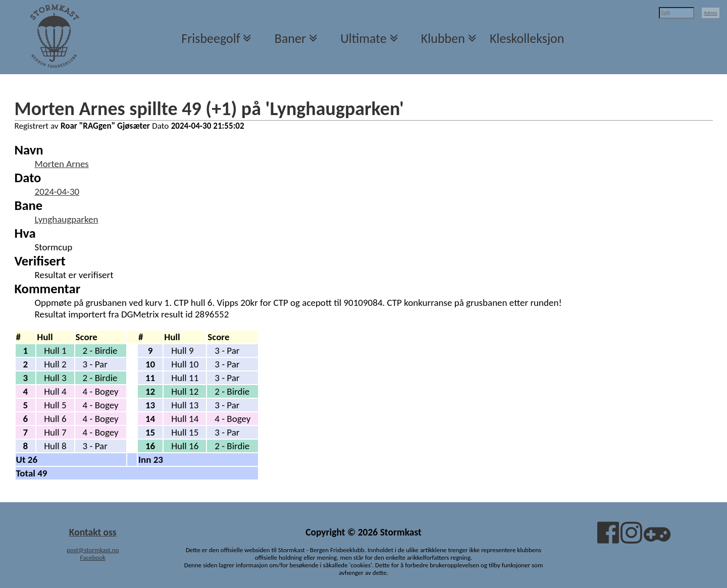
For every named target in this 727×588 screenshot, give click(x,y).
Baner (290, 38)
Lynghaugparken (67, 219)
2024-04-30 (57, 192)
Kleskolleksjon (527, 38)
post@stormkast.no (93, 550)
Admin (711, 13)
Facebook (93, 557)
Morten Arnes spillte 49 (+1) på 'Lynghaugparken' (209, 109)
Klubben (443, 38)
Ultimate (363, 38)
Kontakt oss (93, 532)
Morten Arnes (62, 164)
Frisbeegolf (211, 38)
